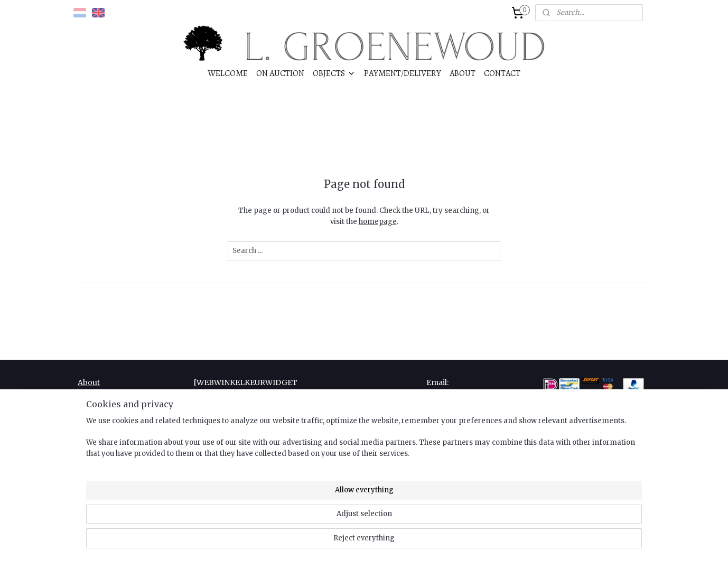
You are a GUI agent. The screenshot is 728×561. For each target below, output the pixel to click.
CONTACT (502, 73)
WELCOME (228, 73)
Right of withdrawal (114, 442)
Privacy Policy (104, 430)
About (89, 382)
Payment (94, 418)
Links (88, 406)
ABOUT (463, 73)
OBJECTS (334, 73)
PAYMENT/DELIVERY (403, 73)
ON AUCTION (280, 73)
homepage (378, 222)
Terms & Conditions (115, 453)
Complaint (97, 394)
